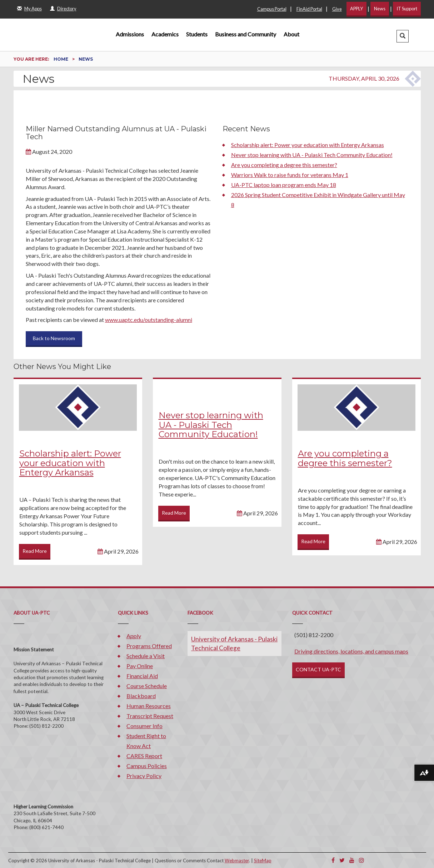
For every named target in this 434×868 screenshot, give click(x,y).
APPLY (356, 9)
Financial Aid (142, 676)
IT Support (407, 9)
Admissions (130, 34)
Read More (35, 551)
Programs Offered (149, 646)
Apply (134, 636)
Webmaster (237, 861)
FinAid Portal (309, 9)
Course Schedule (147, 686)
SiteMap (263, 861)
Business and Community (246, 34)
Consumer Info (144, 726)
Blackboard (141, 696)
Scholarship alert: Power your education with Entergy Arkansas (308, 145)
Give (337, 9)
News (380, 9)
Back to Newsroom (54, 338)
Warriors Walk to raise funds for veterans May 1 (290, 175)
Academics (165, 34)
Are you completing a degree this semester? (284, 165)
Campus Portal (272, 9)
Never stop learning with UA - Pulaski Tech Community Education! (312, 155)
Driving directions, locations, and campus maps (351, 651)
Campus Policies (147, 766)
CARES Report (144, 756)
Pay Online (140, 666)
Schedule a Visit (146, 656)
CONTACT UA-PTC (318, 669)
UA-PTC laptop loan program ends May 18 (284, 185)
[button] (403, 36)
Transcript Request (150, 716)
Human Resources (149, 706)
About (291, 34)
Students (197, 34)
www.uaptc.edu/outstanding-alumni (149, 320)
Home (61, 59)
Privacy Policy (144, 776)
